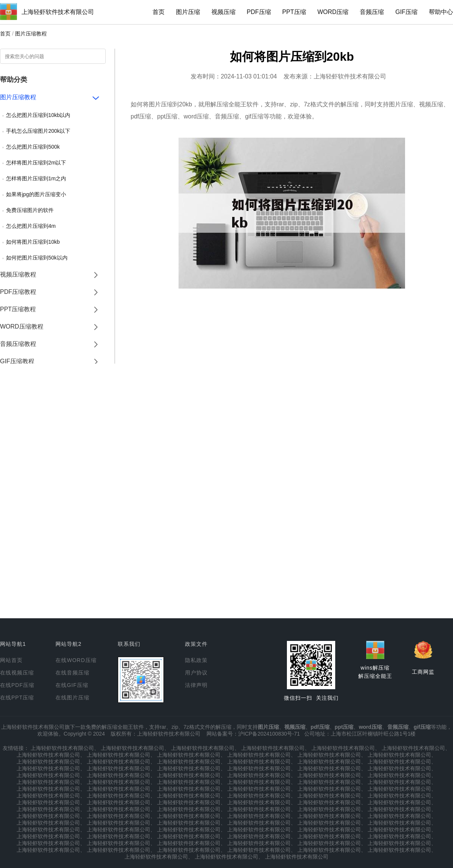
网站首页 (11, 660)
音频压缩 (372, 12)
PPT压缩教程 (18, 309)
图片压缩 (188, 12)
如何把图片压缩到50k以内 (37, 258)
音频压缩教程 (18, 344)
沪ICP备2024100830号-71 (269, 734)
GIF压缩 (406, 12)
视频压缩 (223, 12)
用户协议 (196, 673)
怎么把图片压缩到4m (31, 226)
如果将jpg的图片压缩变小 (36, 194)
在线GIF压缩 (72, 685)
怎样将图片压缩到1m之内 (36, 178)
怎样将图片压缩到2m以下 (36, 163)
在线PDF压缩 (17, 685)
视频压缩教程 (18, 274)
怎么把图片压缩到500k (33, 147)
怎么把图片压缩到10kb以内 (38, 115)
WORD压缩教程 (22, 326)
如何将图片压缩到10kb (33, 242)
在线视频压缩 (17, 673)
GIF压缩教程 (17, 361)
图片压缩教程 (31, 34)
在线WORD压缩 (76, 660)
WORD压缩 (333, 12)
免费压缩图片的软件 (30, 210)
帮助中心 (441, 12)
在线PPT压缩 (17, 697)
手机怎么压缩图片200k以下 (38, 131)
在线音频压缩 (72, 673)
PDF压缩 (259, 12)
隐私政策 (196, 660)
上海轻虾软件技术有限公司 (58, 12)
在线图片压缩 (72, 697)
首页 (159, 12)
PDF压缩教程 (18, 292)
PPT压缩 (294, 12)
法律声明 (196, 685)
